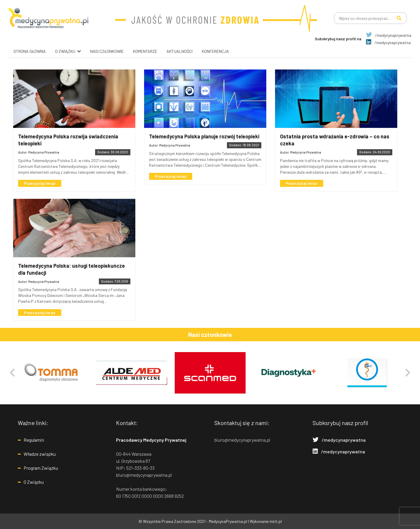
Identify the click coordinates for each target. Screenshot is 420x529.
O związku (65, 51)
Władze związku (40, 454)
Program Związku (41, 468)
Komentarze (145, 51)
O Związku (34, 482)
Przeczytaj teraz (41, 183)
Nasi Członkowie (107, 51)
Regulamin (34, 440)
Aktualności (180, 51)
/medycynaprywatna (389, 35)
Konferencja (215, 51)
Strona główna (30, 51)
